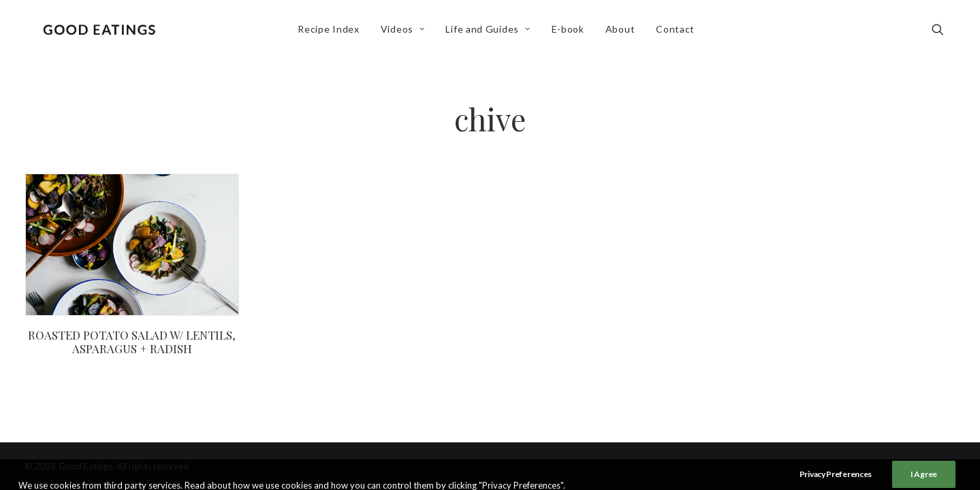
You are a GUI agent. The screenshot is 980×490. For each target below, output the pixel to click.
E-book (570, 32)
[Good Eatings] (101, 32)
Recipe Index (331, 32)
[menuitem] (331, 32)
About (622, 32)
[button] (944, 32)
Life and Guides (490, 32)
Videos (405, 32)
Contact (678, 32)
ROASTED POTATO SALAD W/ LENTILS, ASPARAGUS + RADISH (132, 342)
